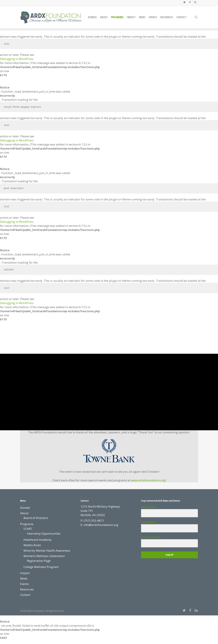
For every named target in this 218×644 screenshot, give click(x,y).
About (24, 513)
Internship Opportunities (44, 533)
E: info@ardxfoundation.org (99, 525)
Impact (25, 573)
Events (24, 584)
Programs (27, 524)
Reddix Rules (32, 545)
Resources (27, 589)
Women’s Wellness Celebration (44, 556)
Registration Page (39, 561)
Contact (25, 595)
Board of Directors (36, 518)
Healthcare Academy (38, 540)
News (24, 578)
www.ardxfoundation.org (148, 480)
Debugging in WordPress (17, 59)
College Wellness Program (41, 567)
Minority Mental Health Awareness (47, 551)
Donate (25, 508)
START (28, 529)
